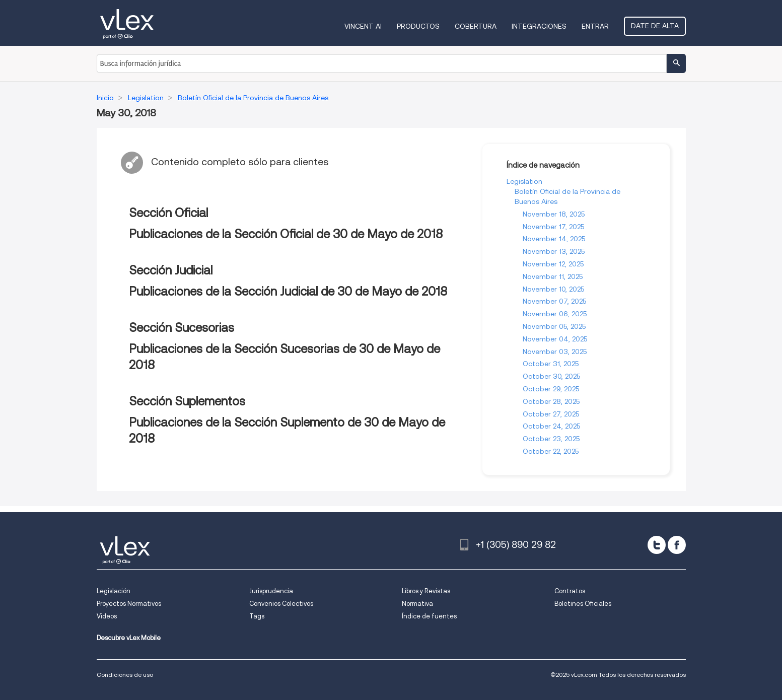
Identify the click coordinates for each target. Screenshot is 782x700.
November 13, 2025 (554, 251)
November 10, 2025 (553, 289)
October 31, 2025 (551, 364)
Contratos (570, 591)
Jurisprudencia (271, 591)
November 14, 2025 (554, 239)
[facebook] (677, 545)
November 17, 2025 (553, 227)
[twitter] (657, 545)
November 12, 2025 (553, 264)
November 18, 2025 (554, 214)
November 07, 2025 (554, 301)
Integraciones (539, 26)
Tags (257, 616)
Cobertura (476, 26)
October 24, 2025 (551, 426)
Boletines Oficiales (583, 604)
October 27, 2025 (551, 414)
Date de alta (655, 26)
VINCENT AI (363, 26)
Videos (107, 616)
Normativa (417, 604)
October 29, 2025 (551, 389)
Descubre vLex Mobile (129, 638)
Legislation (524, 181)
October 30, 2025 (551, 376)
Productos (418, 26)
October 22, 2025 (551, 451)
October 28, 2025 (551, 401)
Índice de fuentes (429, 616)
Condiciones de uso (125, 675)
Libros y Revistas (426, 591)
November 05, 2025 (554, 326)
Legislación (114, 591)
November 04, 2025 (555, 339)
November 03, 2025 (555, 352)
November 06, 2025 (555, 314)
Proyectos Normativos (129, 604)
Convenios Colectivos (281, 604)
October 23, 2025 (551, 439)
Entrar (595, 26)
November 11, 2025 (553, 276)
